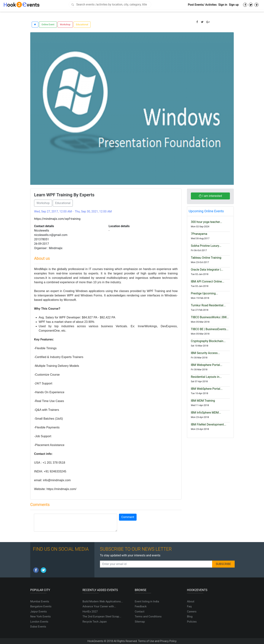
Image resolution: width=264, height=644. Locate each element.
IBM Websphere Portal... (207, 365)
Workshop (65, 24)
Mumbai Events (40, 601)
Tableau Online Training (206, 258)
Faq (189, 606)
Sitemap (140, 622)
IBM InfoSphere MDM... (206, 413)
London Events (39, 622)
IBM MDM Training (203, 401)
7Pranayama (199, 234)
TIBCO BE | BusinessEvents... (210, 329)
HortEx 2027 (90, 612)
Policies (192, 622)
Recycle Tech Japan (95, 622)
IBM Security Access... (205, 353)
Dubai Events (38, 627)
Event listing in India (147, 601)
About (191, 601)
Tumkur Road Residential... (208, 305)
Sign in (223, 5)
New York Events (41, 617)
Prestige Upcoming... (204, 293)
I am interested (210, 196)
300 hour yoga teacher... (207, 222)
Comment (128, 517)
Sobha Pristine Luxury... (206, 246)
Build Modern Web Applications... (103, 601)
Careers (192, 612)
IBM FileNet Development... (209, 424)
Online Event (48, 24)
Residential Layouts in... (206, 377)
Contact (140, 612)
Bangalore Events (41, 606)
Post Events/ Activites (202, 5)
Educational (82, 24)
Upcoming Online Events (206, 211)
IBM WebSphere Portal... (207, 389)
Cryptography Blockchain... (208, 341)
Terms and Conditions (148, 617)
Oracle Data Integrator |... (207, 270)
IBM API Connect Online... (208, 281)
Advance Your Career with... (99, 606)
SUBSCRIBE (223, 564)
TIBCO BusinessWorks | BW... (210, 317)
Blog (190, 617)
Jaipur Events (38, 612)
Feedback (141, 606)
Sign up (234, 5)
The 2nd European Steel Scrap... (102, 617)
